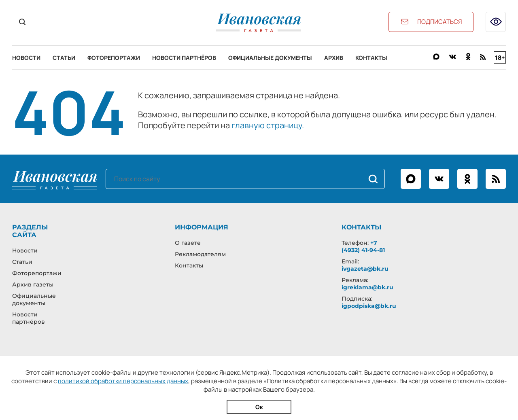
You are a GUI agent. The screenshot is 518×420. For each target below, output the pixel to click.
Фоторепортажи (114, 58)
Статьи (64, 58)
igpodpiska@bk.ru (369, 306)
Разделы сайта (30, 231)
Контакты (371, 58)
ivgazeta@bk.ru (365, 269)
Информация (202, 227)
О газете (188, 243)
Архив (334, 58)
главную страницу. (268, 125)
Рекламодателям (200, 254)
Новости (26, 58)
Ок (259, 407)
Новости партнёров (184, 58)
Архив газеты (33, 284)
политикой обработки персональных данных (123, 381)
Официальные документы (270, 58)
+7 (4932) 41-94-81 (363, 246)
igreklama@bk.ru (367, 287)
